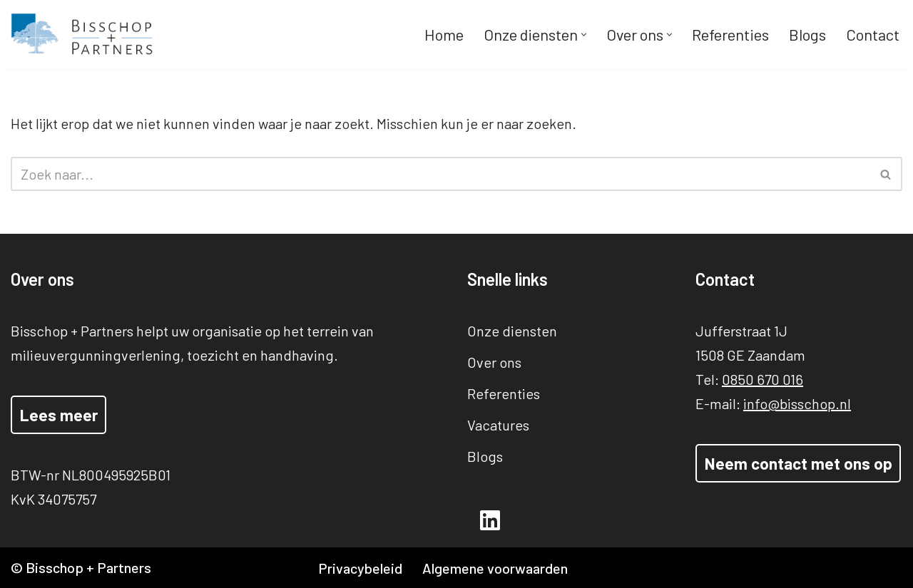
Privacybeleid (360, 568)
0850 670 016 (762, 379)
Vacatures (498, 425)
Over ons (494, 362)
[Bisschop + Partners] (82, 34)
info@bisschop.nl (797, 403)
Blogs (807, 34)
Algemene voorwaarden (495, 568)
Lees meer (59, 415)
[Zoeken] (440, 174)
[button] (584, 35)
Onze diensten (512, 331)
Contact (873, 34)
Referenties (730, 34)
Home (444, 34)
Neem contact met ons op (799, 463)
